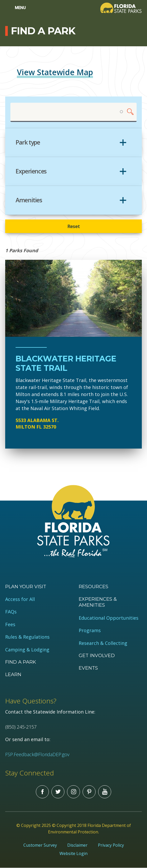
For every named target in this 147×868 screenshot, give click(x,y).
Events (88, 668)
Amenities (29, 200)
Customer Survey (40, 845)
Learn (13, 675)
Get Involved (97, 656)
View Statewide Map (55, 72)
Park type (28, 142)
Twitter (58, 792)
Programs (90, 630)
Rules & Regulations (27, 637)
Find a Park (21, 662)
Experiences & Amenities (98, 602)
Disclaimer (77, 845)
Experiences (31, 171)
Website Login (73, 853)
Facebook (42, 792)
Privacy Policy (111, 845)
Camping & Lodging (27, 650)
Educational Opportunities (109, 618)
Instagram (73, 792)
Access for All (20, 599)
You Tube (105, 792)
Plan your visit (26, 587)
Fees (10, 624)
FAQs (11, 612)
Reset (73, 226)
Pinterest (89, 792)
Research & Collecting (103, 643)
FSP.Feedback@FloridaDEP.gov (37, 754)
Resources (93, 587)
